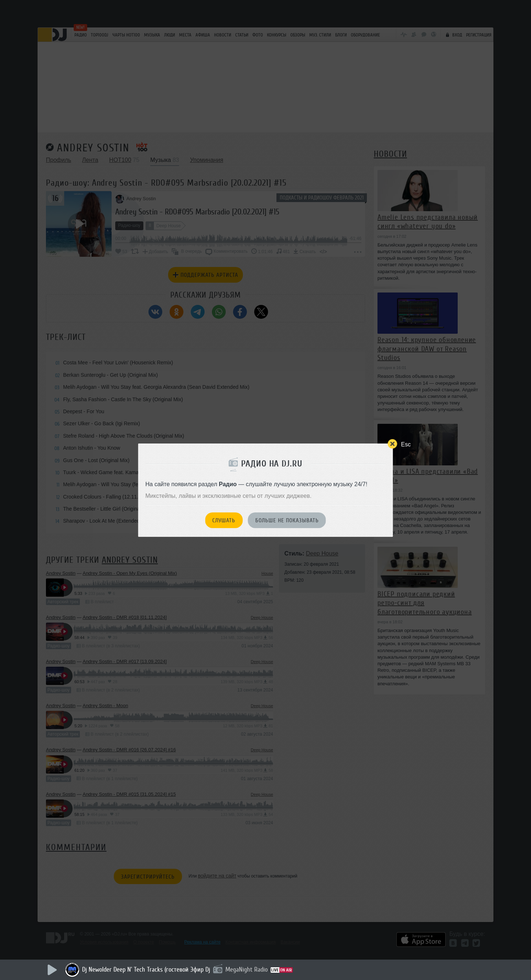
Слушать (224, 520)
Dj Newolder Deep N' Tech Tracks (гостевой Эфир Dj (146, 969)
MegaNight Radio (247, 969)
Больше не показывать (287, 520)
